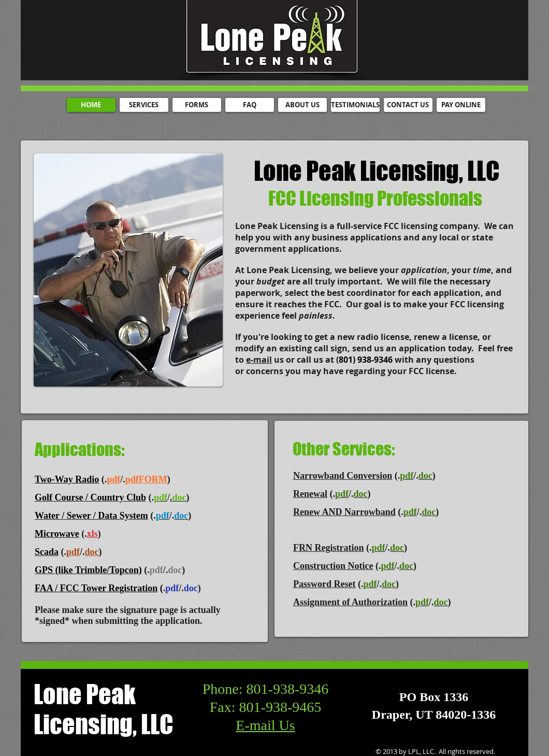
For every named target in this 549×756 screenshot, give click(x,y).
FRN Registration (328, 548)
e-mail (259, 360)
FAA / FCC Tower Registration (96, 588)
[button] (128, 270)
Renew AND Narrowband (344, 512)
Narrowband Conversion (343, 476)
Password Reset (324, 584)
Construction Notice (333, 566)
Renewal (310, 494)
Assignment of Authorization (350, 602)
